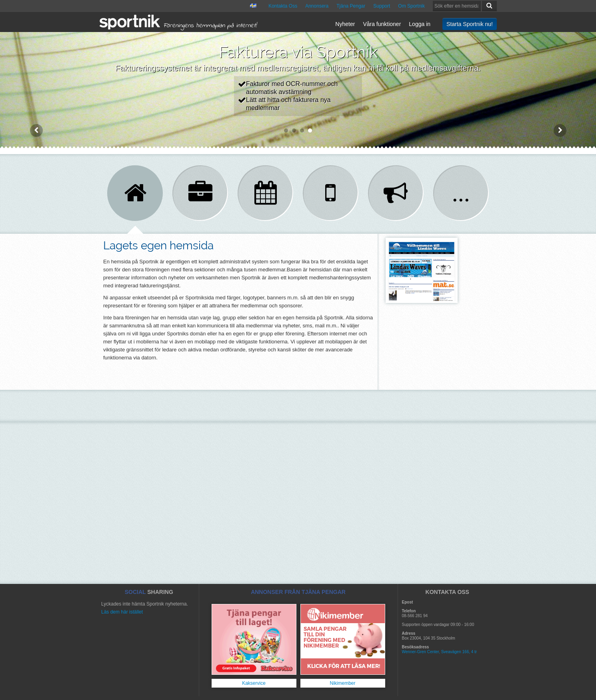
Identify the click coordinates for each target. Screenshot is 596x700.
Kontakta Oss (283, 6)
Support (382, 6)
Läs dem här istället (122, 612)
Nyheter (345, 24)
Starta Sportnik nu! (470, 24)
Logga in (420, 24)
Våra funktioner (382, 24)
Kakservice (254, 683)
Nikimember (342, 683)
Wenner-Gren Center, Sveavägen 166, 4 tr (440, 652)
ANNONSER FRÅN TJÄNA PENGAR (298, 592)
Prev (36, 130)
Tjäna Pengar (351, 6)
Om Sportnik (411, 6)
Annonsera (317, 6)
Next (560, 130)
